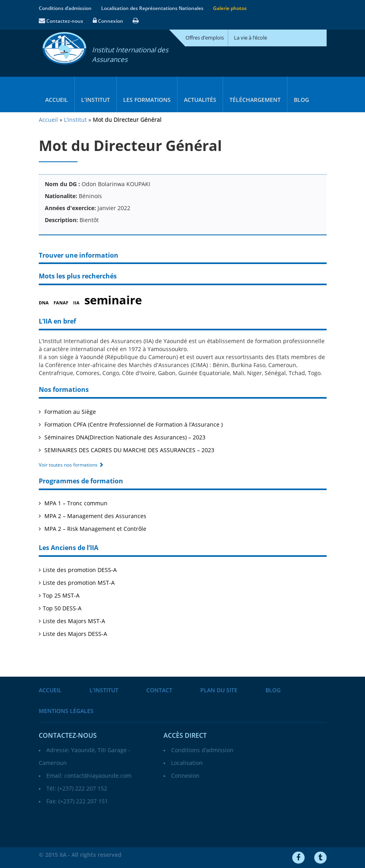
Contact (159, 690)
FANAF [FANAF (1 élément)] (61, 303)
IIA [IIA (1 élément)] (76, 303)
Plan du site (219, 690)
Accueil (57, 100)
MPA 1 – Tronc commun (75, 504)
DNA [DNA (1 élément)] (44, 303)
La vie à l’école (250, 38)
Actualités (200, 100)
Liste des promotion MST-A (79, 583)
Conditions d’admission (65, 8)
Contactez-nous (61, 21)
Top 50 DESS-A (62, 609)
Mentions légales (66, 711)
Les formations (147, 100)
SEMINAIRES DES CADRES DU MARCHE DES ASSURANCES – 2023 (129, 450)
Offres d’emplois (205, 38)
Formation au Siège (69, 412)
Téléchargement (255, 100)
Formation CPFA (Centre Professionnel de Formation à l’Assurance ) (133, 425)
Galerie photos (230, 8)
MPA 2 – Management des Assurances (95, 516)
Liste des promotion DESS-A (80, 570)
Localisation (187, 763)
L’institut (96, 100)
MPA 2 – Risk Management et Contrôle (95, 529)
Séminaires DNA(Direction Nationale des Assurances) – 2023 (124, 438)
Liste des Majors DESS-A (75, 634)
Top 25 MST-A (61, 596)
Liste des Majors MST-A (74, 621)
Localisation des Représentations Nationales (152, 8)
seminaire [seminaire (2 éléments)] (113, 300)
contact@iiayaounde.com (98, 776)
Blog (301, 100)
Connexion (108, 21)
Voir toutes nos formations (71, 465)
